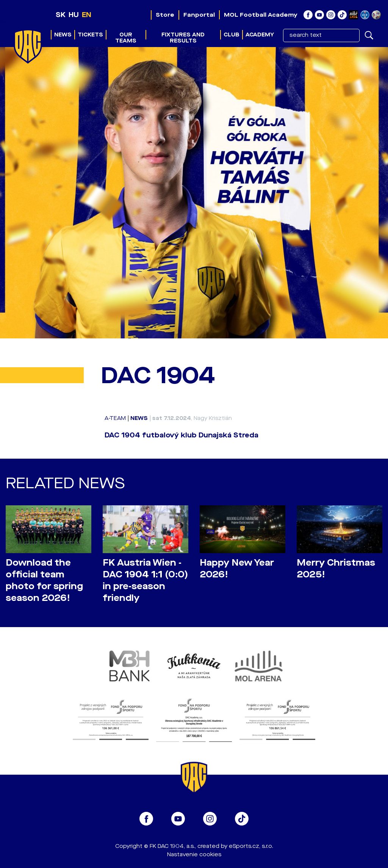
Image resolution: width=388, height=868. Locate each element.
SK (61, 15)
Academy (260, 35)
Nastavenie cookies (194, 855)
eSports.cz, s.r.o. (251, 846)
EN (87, 15)
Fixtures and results (183, 38)
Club (232, 35)
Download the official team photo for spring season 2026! (44, 580)
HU (74, 15)
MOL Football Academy (261, 15)
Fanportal (199, 15)
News (63, 35)
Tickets (90, 35)
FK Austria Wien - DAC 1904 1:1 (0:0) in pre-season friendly (145, 580)
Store (165, 15)
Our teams (126, 38)
